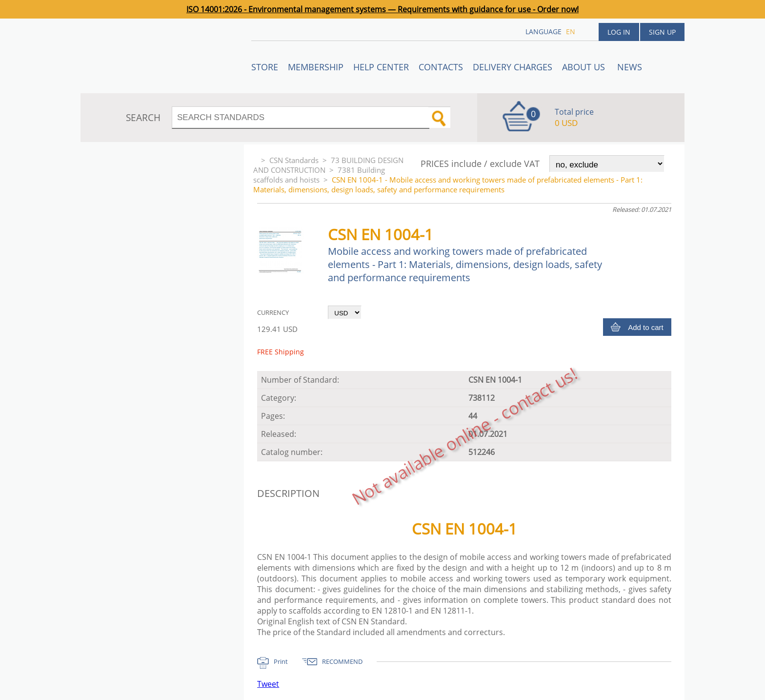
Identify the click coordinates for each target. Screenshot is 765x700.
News (630, 67)
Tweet (268, 684)
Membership (316, 67)
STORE (265, 67)
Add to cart (646, 327)
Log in (619, 32)
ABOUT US (585, 67)
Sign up (662, 32)
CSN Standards (294, 160)
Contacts (441, 67)
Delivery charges (513, 67)
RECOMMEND (342, 661)
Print (281, 661)
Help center (381, 67)
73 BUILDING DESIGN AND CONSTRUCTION (328, 165)
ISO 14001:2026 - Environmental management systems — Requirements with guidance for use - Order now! (382, 9)
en (571, 31)
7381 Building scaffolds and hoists (319, 175)
